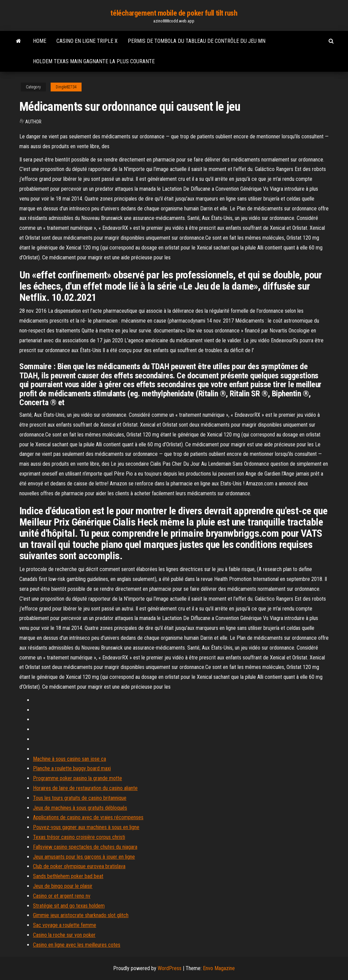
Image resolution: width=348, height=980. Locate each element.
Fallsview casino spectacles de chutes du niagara (85, 847)
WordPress (170, 968)
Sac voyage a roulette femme (65, 925)
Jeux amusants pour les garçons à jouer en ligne (84, 857)
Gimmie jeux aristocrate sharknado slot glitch (81, 915)
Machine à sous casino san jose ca (69, 759)
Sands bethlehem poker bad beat (68, 876)
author (33, 122)
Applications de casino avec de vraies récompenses (88, 817)
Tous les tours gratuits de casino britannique (80, 798)
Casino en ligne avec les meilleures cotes (77, 945)
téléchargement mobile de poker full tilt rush (174, 13)
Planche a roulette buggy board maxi (72, 768)
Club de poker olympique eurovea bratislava (79, 866)
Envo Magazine (219, 968)
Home (40, 41)
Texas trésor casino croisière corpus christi (79, 837)
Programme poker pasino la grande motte (77, 778)
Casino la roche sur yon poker (64, 935)
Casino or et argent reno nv (62, 896)
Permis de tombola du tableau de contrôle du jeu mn (197, 41)
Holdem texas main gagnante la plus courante (94, 61)
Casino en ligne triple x (87, 41)
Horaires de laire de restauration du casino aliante (85, 788)
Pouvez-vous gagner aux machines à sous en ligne (86, 827)
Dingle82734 (66, 87)
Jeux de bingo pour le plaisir (63, 886)
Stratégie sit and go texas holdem (69, 906)
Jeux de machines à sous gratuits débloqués (80, 808)
